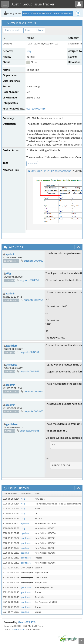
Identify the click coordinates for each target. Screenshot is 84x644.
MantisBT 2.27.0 (27, 622)
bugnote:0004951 (29, 280)
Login (26, 13)
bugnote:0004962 (29, 371)
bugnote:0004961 (29, 352)
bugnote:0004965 (34, 411)
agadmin (10, 254)
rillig (29, 51)
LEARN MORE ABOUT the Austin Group (52, 13)
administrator (19, 629)
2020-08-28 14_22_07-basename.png (51, 171)
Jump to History (34, 30)
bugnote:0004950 (34, 261)
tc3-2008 (32, 163)
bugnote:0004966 (29, 431)
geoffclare (12, 346)
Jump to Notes (13, 30)
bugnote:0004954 (34, 300)
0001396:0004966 (36, 109)
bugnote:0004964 (34, 391)
